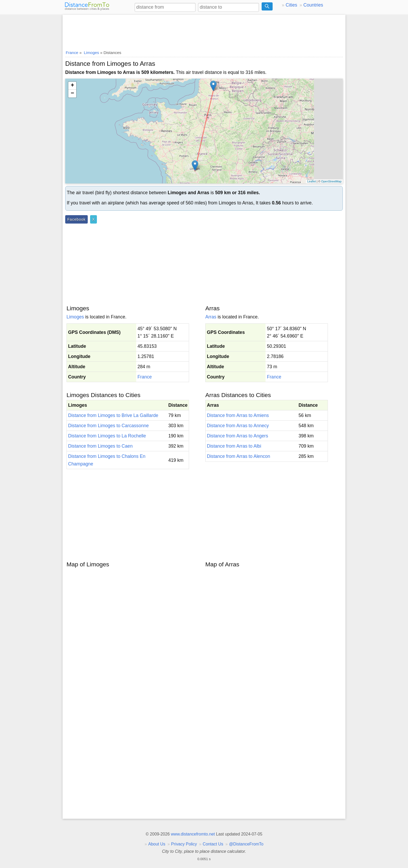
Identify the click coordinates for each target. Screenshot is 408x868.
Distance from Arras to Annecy (238, 426)
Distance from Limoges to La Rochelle (107, 436)
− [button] (72, 94)
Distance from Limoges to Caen (100, 446)
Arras (211, 317)
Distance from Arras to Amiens (238, 415)
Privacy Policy (184, 844)
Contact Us (213, 844)
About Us (157, 844)
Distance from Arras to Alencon (239, 456)
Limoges (75, 317)
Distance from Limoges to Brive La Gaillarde (113, 415)
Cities (291, 5)
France (145, 377)
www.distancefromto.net (193, 834)
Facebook (76, 219)
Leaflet (311, 181)
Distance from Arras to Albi (234, 446)
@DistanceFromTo (246, 844)
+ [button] (72, 86)
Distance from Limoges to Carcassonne (108, 426)
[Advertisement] (204, 31)
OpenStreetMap (331, 181)
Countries (313, 5)
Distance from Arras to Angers (238, 436)
